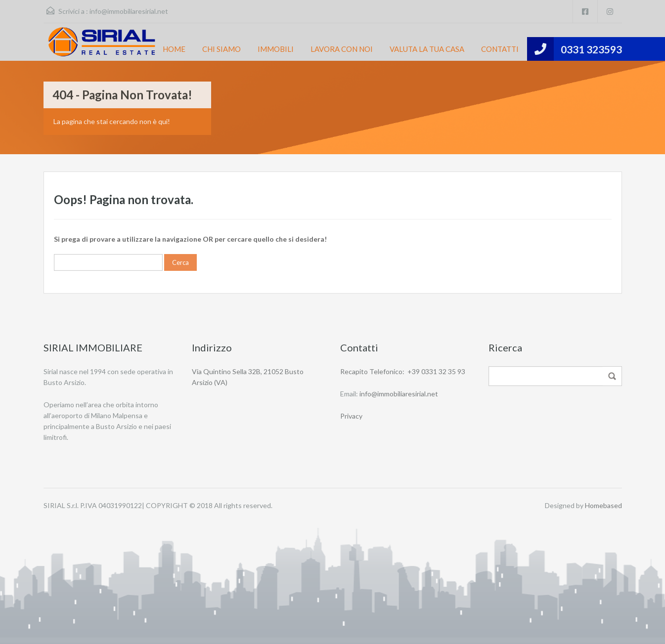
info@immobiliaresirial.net (129, 11)
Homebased (603, 505)
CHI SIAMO (222, 49)
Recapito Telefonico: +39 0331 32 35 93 (403, 371)
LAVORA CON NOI (342, 49)
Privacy (351, 416)
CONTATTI (500, 49)
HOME (174, 49)
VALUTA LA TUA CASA (427, 49)
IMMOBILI (276, 49)
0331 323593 (591, 49)
